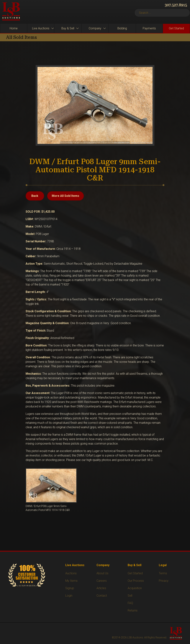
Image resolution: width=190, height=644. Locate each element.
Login (69, 596)
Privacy (164, 581)
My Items (71, 581)
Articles (101, 588)
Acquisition (135, 588)
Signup (70, 588)
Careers (102, 581)
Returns (133, 610)
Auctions (71, 573)
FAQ (130, 603)
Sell (130, 596)
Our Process (136, 581)
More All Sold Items (65, 196)
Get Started (135, 573)
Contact (102, 596)
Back (35, 196)
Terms (163, 573)
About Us (102, 573)
